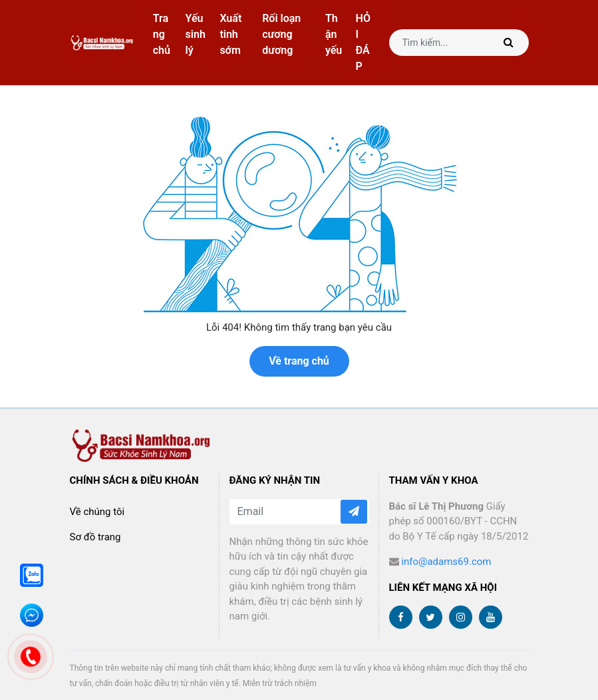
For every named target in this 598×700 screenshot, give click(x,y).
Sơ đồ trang (95, 537)
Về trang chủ (299, 361)
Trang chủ (162, 34)
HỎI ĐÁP (363, 42)
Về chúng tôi (97, 512)
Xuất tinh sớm (230, 34)
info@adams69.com (446, 562)
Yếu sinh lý (196, 34)
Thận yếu (334, 34)
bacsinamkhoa (103, 43)
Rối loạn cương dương (281, 34)
